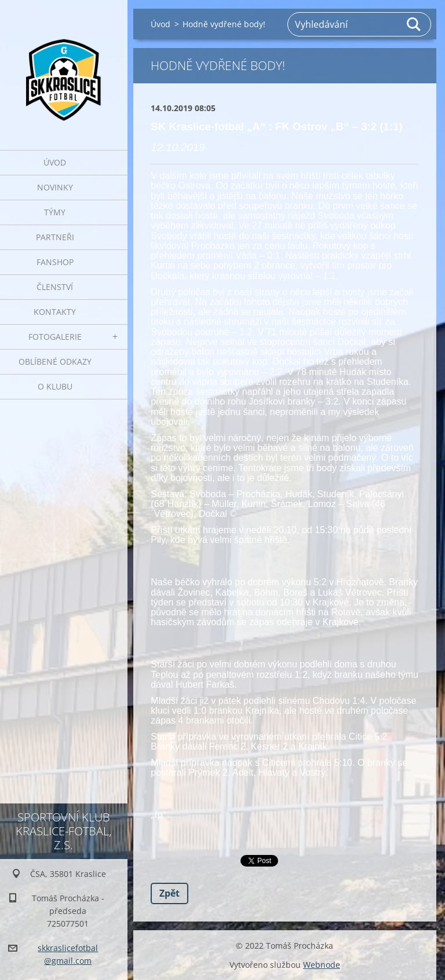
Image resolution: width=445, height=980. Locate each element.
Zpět (169, 893)
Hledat (414, 24)
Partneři (55, 237)
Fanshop (55, 262)
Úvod (55, 162)
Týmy (55, 212)
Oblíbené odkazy (55, 361)
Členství (55, 287)
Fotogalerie (55, 337)
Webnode (322, 965)
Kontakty (55, 312)
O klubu (55, 386)
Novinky (55, 187)
